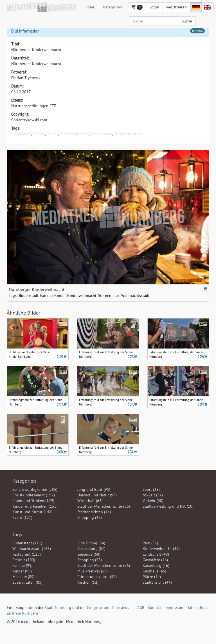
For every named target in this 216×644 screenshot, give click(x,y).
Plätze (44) (152, 577)
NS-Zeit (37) (153, 495)
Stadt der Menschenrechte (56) (104, 506)
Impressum (174, 608)
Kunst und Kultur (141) (32, 512)
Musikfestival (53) (93, 571)
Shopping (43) (90, 517)
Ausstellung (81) (91, 549)
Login (154, 7)
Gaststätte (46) (155, 560)
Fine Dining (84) (91, 543)
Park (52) (150, 543)
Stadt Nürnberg (58, 608)
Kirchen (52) (88, 582)
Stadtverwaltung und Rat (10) (168, 506)
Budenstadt (21, 134)
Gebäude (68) (89, 554)
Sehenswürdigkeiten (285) (35, 489)
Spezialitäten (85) (27, 582)
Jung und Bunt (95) (94, 489)
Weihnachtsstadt (128, 134)
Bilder (89, 7)
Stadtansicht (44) (157, 582)
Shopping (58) (90, 560)
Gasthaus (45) (154, 571)
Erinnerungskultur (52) (97, 577)
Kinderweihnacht (74, 134)
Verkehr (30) (153, 501)
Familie (39, 134)
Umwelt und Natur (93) (97, 495)
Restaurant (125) (27, 554)
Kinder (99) (22, 571)
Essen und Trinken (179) (33, 501)
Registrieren (176, 7)
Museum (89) (23, 577)
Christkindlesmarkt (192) (34, 495)
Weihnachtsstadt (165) (32, 549)
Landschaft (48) (156, 554)
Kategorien (112, 7)
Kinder (52, 134)
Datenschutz (197, 608)
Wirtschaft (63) (90, 501)
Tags (17, 534)
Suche (187, 21)
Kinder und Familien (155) (35, 506)
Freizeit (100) (24, 560)
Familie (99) (22, 565)
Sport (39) (151, 489)
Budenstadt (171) (27, 543)
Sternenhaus (101, 134)
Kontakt (154, 608)
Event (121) (22, 517)
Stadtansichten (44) (94, 512)
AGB (141, 608)
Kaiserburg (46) (156, 565)
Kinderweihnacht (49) (161, 549)
